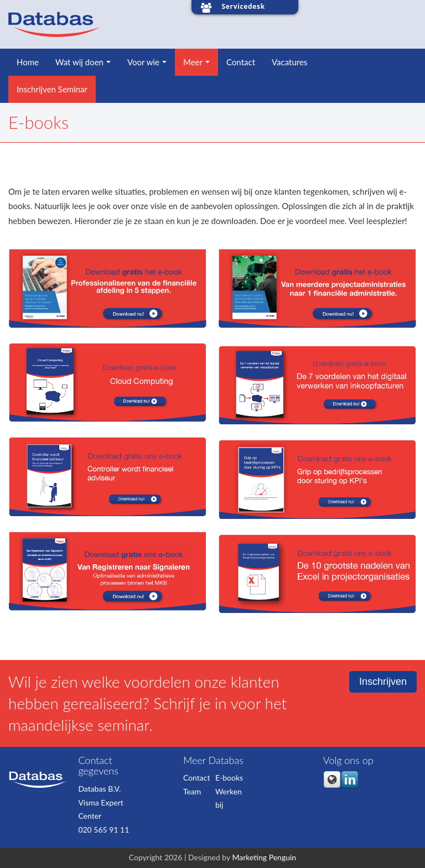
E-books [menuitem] (229, 778)
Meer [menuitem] (193, 62)
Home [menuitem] (28, 62)
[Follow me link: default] (332, 786)
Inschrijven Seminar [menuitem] (52, 89)
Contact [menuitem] (241, 62)
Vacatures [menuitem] (289, 62)
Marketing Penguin (264, 857)
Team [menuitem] (192, 791)
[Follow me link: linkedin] (350, 786)
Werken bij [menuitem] (229, 798)
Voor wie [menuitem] (143, 62)
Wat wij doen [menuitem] (79, 62)
